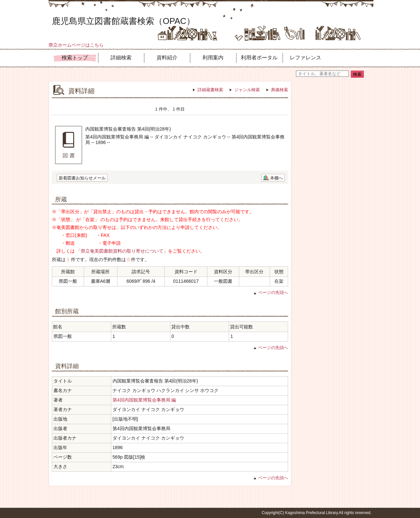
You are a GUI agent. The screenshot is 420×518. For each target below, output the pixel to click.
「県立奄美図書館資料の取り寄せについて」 (122, 251)
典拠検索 (280, 90)
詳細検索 (121, 58)
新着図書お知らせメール (82, 178)
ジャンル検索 (247, 90)
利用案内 (213, 58)
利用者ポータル (259, 58)
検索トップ (75, 58)
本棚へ (276, 178)
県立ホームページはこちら (76, 45)
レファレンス (305, 58)
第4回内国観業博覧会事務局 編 (144, 400)
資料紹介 (167, 58)
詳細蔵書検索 (210, 90)
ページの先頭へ (273, 292)
